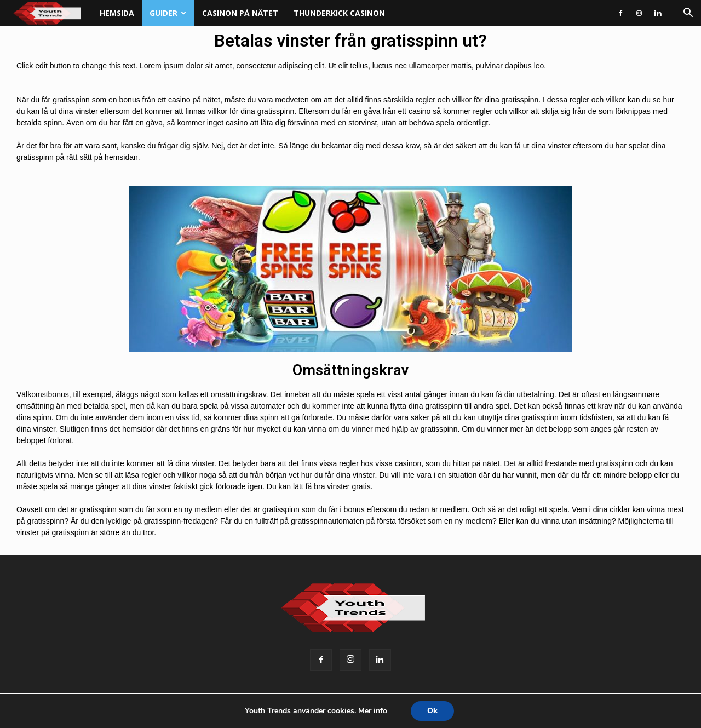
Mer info (373, 711)
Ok (432, 711)
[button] (688, 14)
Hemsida (117, 13)
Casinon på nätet (240, 13)
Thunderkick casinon (339, 13)
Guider (168, 13)
